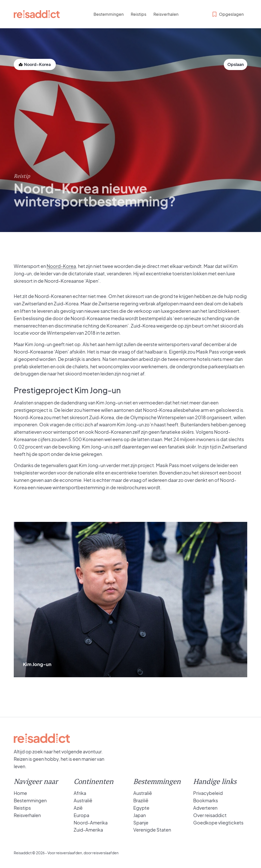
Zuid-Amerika (88, 830)
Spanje (141, 823)
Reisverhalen (166, 14)
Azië (78, 808)
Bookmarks (206, 800)
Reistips (139, 14)
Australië (83, 800)
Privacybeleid (208, 793)
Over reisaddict (210, 815)
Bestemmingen (109, 14)
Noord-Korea (61, 266)
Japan (140, 815)
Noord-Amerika (91, 823)
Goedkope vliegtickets (218, 823)
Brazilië (141, 800)
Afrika (80, 793)
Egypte (141, 808)
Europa (81, 815)
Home (20, 793)
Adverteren (205, 808)
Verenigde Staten (152, 830)
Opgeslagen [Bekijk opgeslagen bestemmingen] (228, 14)
